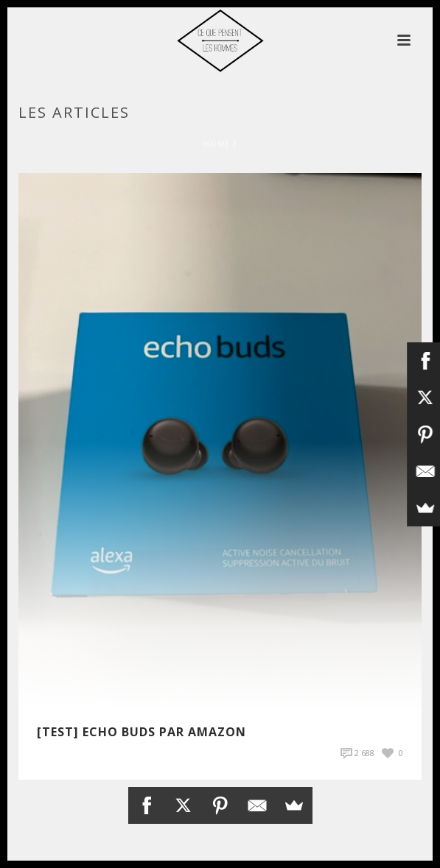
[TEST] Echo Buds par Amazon (142, 732)
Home (217, 144)
